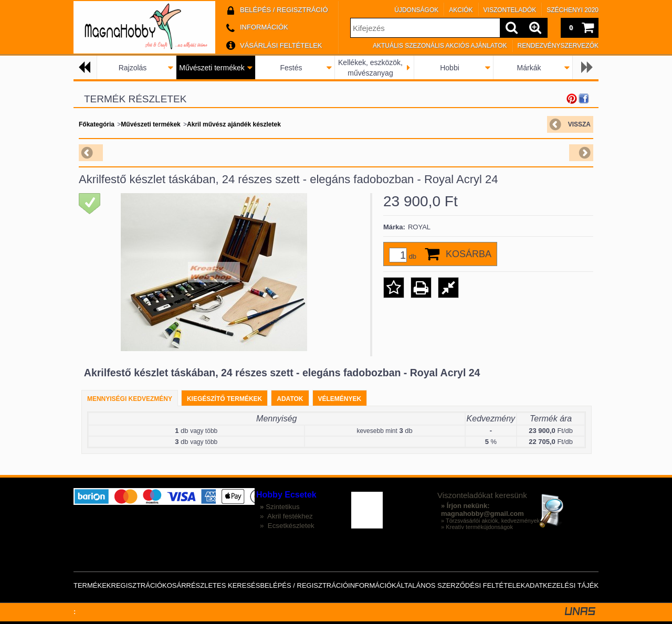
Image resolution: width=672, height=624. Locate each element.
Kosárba (469, 254)
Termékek (92, 585)
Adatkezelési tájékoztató (575, 585)
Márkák (529, 68)
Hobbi (450, 68)
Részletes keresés (223, 585)
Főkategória (97, 124)
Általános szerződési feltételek (461, 585)
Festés (291, 68)
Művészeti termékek (212, 68)
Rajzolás (133, 68)
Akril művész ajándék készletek (234, 124)
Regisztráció (137, 585)
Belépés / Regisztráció (304, 585)
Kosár (174, 585)
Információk (372, 585)
